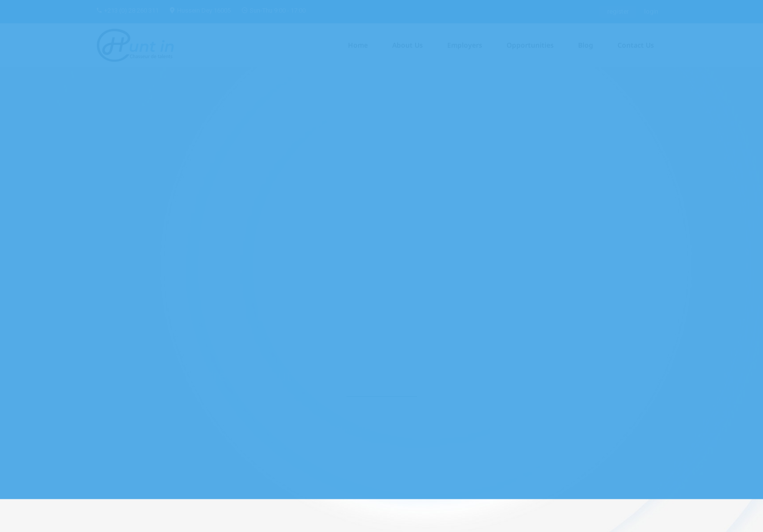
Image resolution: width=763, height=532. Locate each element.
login (651, 11)
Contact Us (636, 45)
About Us (408, 45)
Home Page (426, 428)
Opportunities (530, 45)
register (618, 11)
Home (358, 45)
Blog (586, 45)
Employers (465, 45)
